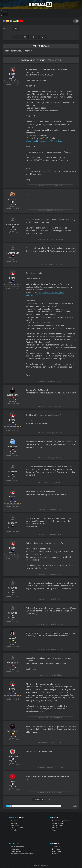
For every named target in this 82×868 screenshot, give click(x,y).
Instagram (56, 851)
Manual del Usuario (59, 823)
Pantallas (14, 830)
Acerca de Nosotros (18, 847)
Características (16, 825)
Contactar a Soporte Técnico (62, 821)
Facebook (56, 847)
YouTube (56, 849)
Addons (28, 51)
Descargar (14, 821)
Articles (54, 828)
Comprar (14, 823)
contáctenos (15, 849)
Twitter (55, 854)
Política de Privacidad (18, 851)
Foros (54, 830)
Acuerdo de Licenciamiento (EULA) (23, 854)
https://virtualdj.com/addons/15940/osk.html (45, 141)
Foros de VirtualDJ (14, 51)
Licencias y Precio (17, 828)
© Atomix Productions (41, 866)
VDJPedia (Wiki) (57, 825)
